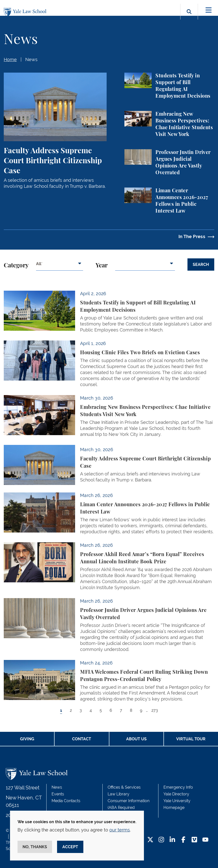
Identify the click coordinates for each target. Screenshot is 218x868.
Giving (27, 739)
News (31, 59)
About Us (136, 739)
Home (10, 59)
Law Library (119, 794)
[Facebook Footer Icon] (183, 840)
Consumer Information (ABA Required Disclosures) (129, 808)
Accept (70, 847)
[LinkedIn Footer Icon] (172, 840)
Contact (82, 739)
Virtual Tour (191, 739)
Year (102, 266)
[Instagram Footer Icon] (161, 840)
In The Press (192, 236)
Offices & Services (124, 787)
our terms (120, 830)
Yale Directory (176, 794)
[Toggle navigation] (209, 10)
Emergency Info (178, 787)
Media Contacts (66, 801)
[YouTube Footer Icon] (205, 840)
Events (58, 794)
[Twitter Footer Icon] (150, 840)
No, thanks (35, 847)
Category (16, 266)
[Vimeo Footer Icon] (194, 840)
